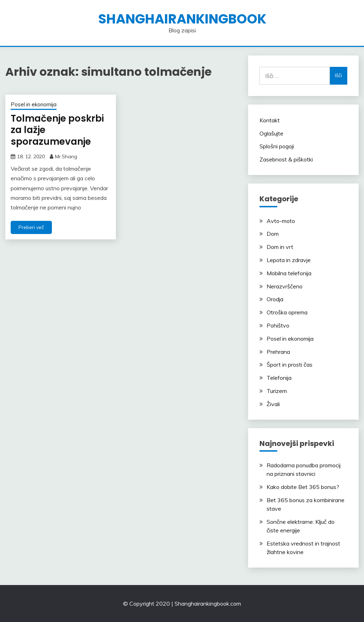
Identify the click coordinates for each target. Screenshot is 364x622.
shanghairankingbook (182, 19)
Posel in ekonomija (34, 104)
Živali (273, 404)
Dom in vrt (280, 247)
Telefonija (279, 378)
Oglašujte (271, 133)
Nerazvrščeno (285, 286)
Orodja (275, 299)
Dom (273, 234)
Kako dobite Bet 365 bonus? (303, 487)
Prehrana (278, 352)
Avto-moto (281, 221)
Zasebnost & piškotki (286, 159)
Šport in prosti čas (290, 365)
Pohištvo (278, 325)
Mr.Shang (66, 156)
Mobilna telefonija (289, 273)
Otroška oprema (287, 312)
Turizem (277, 391)
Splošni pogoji (277, 146)
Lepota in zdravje (289, 260)
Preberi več (31, 227)
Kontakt (270, 120)
